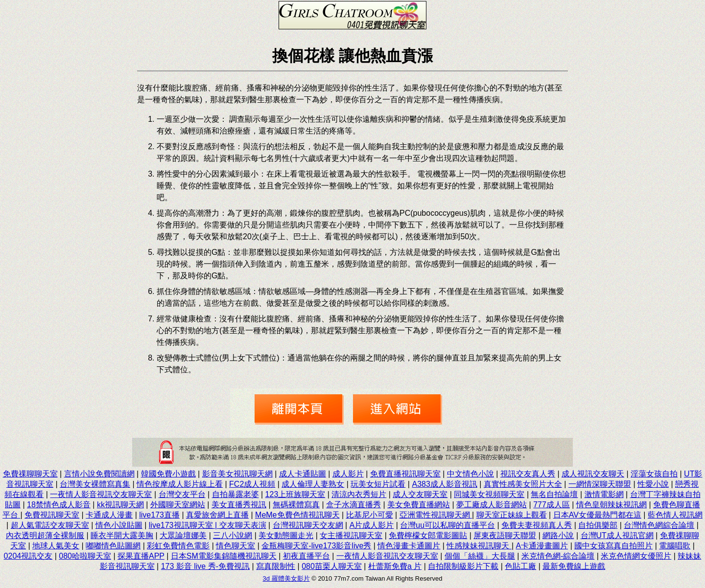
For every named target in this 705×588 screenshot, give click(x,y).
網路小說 (558, 535)
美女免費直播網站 (419, 505)
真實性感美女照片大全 (523, 484)
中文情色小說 (470, 474)
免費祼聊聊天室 (30, 474)
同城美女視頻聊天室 (489, 494)
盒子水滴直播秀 (353, 505)
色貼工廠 (520, 566)
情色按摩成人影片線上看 (180, 484)
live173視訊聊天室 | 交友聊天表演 (208, 525)
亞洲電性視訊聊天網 (436, 515)
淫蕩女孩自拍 (654, 474)
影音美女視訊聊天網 (237, 474)
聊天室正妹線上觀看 (512, 515)
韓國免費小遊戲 (168, 474)
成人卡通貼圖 (303, 474)
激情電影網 (604, 494)
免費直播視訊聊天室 (405, 474)
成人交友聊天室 (420, 494)
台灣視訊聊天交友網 (308, 525)
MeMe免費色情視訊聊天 (297, 515)
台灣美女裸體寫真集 (95, 484)
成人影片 (348, 474)
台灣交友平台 (182, 494)
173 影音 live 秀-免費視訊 (205, 566)
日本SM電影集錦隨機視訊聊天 (224, 556)
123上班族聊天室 (295, 494)
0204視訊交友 (28, 556)
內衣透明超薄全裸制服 (45, 535)
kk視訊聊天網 (120, 505)
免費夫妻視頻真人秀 (537, 525)
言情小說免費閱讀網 (99, 474)
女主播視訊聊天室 (351, 535)
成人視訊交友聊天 (593, 474)
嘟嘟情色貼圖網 (113, 546)
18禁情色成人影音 (59, 505)
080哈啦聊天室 (85, 556)
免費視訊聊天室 (52, 515)
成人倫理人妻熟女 (313, 484)
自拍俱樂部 (598, 525)
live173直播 (159, 515)
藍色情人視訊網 (675, 515)
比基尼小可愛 (370, 515)
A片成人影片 (372, 525)
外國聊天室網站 (178, 505)
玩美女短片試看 (378, 484)
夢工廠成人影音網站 (492, 505)
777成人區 (552, 505)
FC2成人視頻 (252, 484)
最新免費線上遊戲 (574, 566)
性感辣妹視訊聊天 (479, 546)
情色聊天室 (235, 546)
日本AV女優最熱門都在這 (597, 515)
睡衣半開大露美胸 (122, 535)
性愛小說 (653, 484)
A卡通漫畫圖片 (542, 546)
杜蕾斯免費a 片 (395, 566)
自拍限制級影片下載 (463, 566)
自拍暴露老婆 (235, 494)
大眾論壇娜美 (183, 535)
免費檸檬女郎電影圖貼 (428, 535)
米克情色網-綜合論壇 (558, 556)
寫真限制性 (276, 566)
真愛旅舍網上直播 (217, 515)
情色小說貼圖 (119, 525)
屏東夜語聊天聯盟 (505, 535)
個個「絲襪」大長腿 (480, 556)
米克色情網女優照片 (636, 556)
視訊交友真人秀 (528, 474)
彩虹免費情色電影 (178, 546)
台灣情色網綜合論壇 (659, 525)
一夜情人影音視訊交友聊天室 (101, 494)
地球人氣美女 (56, 546)
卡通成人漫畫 (109, 515)
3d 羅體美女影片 (286, 578)
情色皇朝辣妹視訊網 (611, 505)
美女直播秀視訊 (239, 505)
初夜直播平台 (306, 556)
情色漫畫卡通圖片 (409, 546)
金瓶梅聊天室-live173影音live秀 (316, 546)
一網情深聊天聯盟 (600, 484)
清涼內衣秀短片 (359, 494)
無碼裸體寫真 (296, 505)
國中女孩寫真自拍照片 (613, 546)
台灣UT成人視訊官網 (617, 535)
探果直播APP (141, 556)
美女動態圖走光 (286, 535)
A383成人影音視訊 (444, 484)
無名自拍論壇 (554, 494)
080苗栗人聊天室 (332, 566)
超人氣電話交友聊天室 (50, 525)
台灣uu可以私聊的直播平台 (447, 525)
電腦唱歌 (675, 546)
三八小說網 (233, 535)
